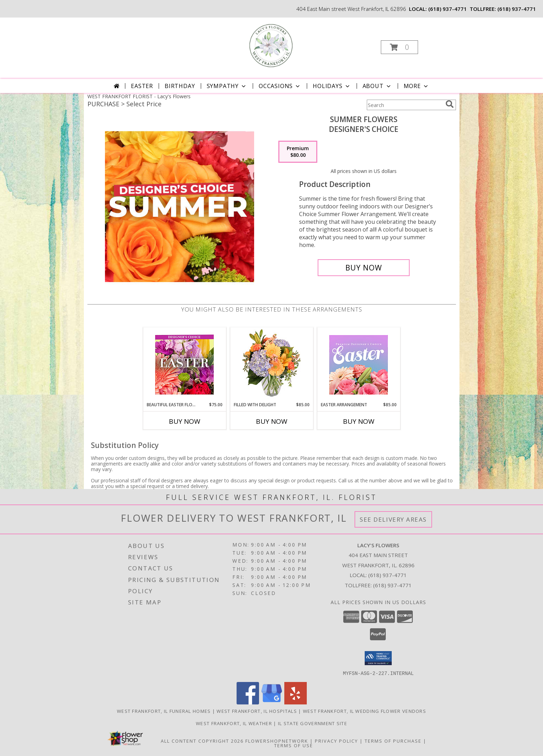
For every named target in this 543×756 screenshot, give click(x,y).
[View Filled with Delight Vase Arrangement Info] (271, 365)
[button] (399, 47)
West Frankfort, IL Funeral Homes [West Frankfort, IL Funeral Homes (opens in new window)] (164, 711)
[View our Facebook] (248, 702)
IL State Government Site (313, 723)
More (416, 86)
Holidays (332, 86)
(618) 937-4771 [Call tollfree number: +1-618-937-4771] (517, 9)
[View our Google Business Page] (272, 702)
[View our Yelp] (296, 702)
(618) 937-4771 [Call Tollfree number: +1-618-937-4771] (392, 585)
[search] (450, 104)
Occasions (280, 86)
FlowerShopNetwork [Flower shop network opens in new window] (277, 741)
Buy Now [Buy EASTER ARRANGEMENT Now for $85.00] (359, 421)
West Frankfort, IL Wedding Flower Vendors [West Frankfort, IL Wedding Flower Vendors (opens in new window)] (365, 711)
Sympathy (227, 86)
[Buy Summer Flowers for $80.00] (364, 268)
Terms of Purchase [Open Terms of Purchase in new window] (393, 741)
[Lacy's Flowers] (271, 45)
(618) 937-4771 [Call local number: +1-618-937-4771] (448, 9)
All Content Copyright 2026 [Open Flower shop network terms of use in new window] (202, 741)
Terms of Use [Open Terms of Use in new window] (294, 745)
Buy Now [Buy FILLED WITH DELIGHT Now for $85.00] (272, 421)
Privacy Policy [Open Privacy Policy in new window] (336, 741)
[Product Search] (405, 105)
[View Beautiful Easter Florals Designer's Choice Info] (184, 365)
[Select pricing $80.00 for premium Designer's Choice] (298, 152)
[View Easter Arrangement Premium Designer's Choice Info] (359, 365)
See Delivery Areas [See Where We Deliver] (393, 519)
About (377, 86)
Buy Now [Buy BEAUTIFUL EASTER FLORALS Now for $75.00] (185, 421)
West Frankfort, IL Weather (234, 723)
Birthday (180, 86)
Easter (142, 86)
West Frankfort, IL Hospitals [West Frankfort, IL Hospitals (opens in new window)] (257, 711)
